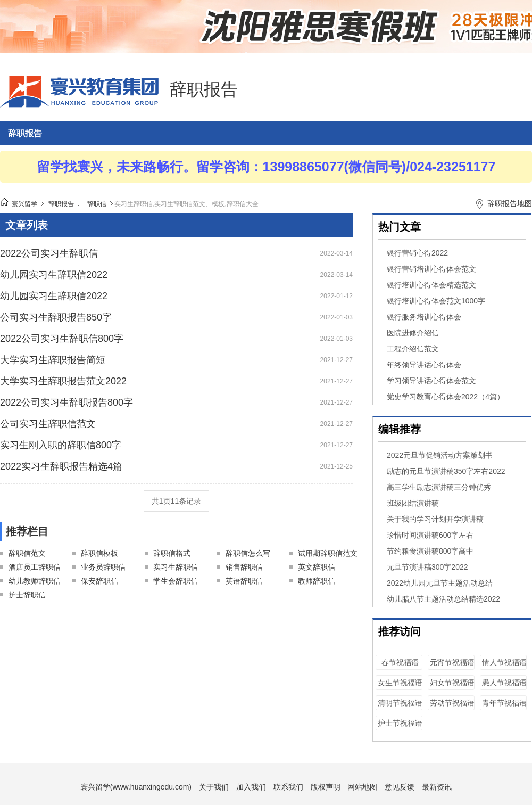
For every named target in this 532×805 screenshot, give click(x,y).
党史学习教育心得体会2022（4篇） (446, 397)
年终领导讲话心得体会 (424, 365)
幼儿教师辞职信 (35, 581)
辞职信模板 (99, 553)
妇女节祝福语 (452, 683)
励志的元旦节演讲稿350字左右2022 (446, 471)
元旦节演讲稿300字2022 (427, 567)
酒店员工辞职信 (35, 567)
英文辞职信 (317, 567)
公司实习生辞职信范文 (48, 424)
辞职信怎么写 (248, 553)
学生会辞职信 (176, 581)
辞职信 (97, 204)
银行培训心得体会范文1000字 (436, 301)
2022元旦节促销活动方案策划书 (440, 455)
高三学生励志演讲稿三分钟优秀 (439, 487)
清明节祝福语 (400, 703)
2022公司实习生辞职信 (49, 253)
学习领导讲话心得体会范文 (431, 381)
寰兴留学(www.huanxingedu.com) (136, 787)
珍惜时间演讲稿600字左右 (430, 535)
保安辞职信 (99, 581)
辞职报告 (204, 89)
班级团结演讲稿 (413, 503)
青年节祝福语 (504, 703)
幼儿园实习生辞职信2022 (54, 275)
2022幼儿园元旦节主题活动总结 (440, 583)
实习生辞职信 (176, 567)
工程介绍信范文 (413, 349)
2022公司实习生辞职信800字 (62, 339)
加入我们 (251, 787)
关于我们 (214, 787)
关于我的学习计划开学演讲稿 (435, 519)
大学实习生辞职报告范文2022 (63, 381)
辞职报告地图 (510, 203)
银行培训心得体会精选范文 (431, 285)
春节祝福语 (400, 662)
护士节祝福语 (400, 723)
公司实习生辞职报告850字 (56, 317)
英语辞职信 (244, 581)
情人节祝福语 (504, 662)
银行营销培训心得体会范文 (431, 269)
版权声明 (326, 787)
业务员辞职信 (103, 567)
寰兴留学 (24, 204)
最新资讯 (437, 787)
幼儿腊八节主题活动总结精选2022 (443, 599)
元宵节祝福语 (452, 662)
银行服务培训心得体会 (424, 317)
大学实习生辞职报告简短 (53, 360)
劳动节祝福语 (452, 703)
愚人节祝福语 (504, 683)
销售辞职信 (244, 567)
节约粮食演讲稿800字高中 (430, 551)
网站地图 (362, 787)
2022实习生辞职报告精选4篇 (61, 466)
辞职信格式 (172, 553)
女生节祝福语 (400, 683)
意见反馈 (400, 787)
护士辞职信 (27, 595)
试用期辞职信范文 (328, 553)
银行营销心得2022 (417, 253)
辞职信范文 (27, 553)
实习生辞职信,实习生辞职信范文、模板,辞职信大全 (186, 204)
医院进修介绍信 (413, 333)
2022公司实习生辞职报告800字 (66, 402)
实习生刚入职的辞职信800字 (61, 445)
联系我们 (288, 787)
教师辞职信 (317, 581)
